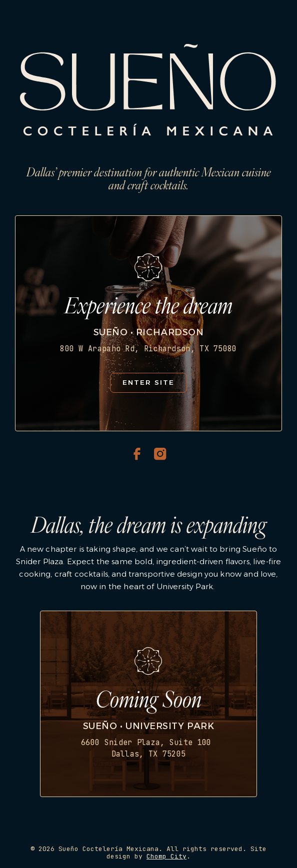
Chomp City (166, 856)
